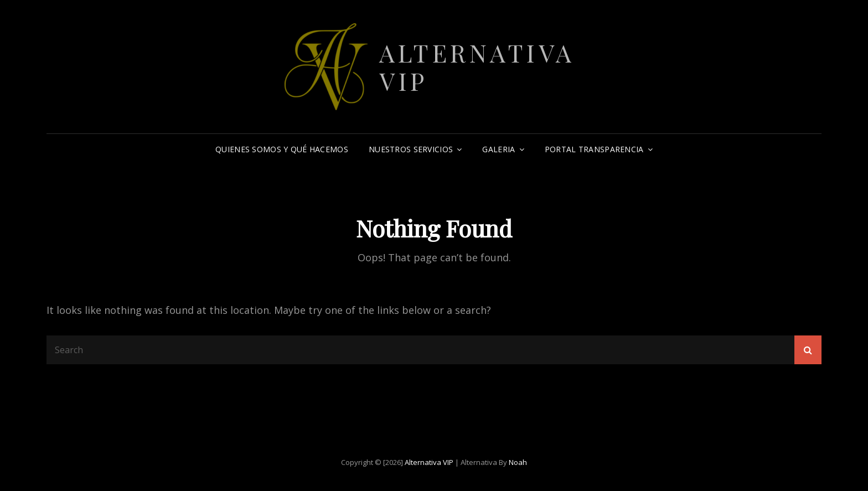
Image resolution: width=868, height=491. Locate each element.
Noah (518, 462)
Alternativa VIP (477, 66)
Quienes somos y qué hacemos (282, 149)
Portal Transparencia (594, 149)
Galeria (498, 149)
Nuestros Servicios (411, 149)
